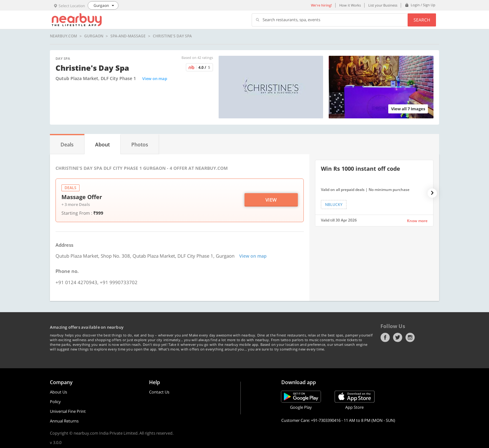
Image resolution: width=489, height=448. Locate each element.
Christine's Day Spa (172, 36)
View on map (155, 79)
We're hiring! (321, 5)
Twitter (398, 337)
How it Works (350, 5)
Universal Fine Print (68, 411)
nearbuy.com (63, 36)
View (271, 200)
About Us (58, 392)
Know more (417, 221)
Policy (55, 402)
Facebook (385, 337)
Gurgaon (94, 36)
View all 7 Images (408, 109)
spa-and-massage (128, 36)
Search (422, 20)
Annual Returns (64, 421)
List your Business (383, 5)
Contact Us (159, 392)
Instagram (410, 337)
